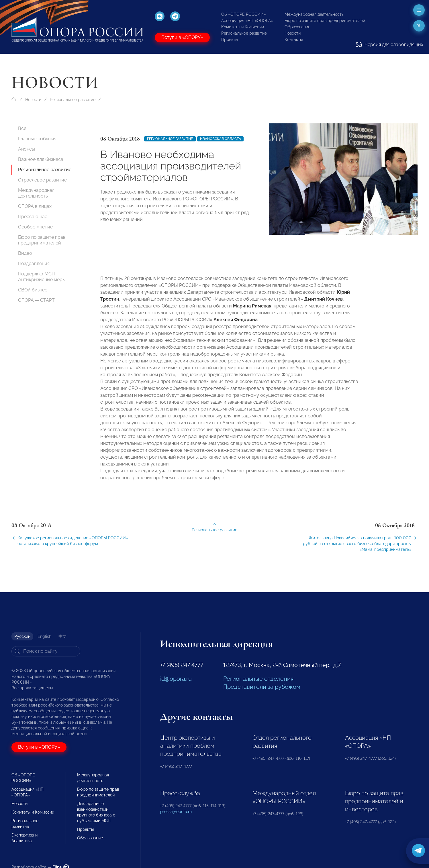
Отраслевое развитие (42, 180)
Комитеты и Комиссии (243, 27)
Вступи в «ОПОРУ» (182, 37)
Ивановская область (220, 139)
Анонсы (27, 149)
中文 (62, 636)
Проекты (230, 40)
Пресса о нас (33, 217)
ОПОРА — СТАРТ (36, 300)
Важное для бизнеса (41, 159)
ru (419, 26)
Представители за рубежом (262, 687)
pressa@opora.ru (176, 812)
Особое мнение (35, 227)
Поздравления (34, 264)
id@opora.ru (176, 679)
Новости (293, 33)
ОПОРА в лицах (35, 206)
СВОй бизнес (33, 290)
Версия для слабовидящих (389, 45)
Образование (297, 27)
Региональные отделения (258, 679)
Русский (22, 636)
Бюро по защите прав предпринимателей (325, 21)
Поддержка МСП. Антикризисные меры (42, 277)
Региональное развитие (244, 33)
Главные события (37, 139)
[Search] (46, 651)
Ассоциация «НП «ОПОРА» (247, 21)
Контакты (294, 40)
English (44, 636)
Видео (25, 253)
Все (22, 128)
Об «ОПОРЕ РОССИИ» (244, 14)
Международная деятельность (314, 14)
